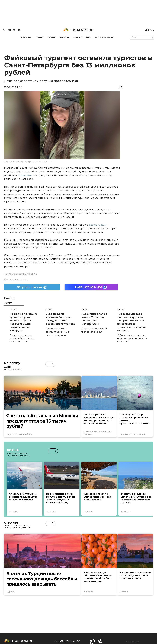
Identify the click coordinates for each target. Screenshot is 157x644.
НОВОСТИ (26, 37)
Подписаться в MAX (91, 287)
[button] (53, 364)
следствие (25, 175)
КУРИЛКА (65, 37)
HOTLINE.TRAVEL (82, 37)
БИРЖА (52, 37)
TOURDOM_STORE (104, 37)
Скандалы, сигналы (16, 279)
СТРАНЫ (39, 37)
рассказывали (98, 225)
